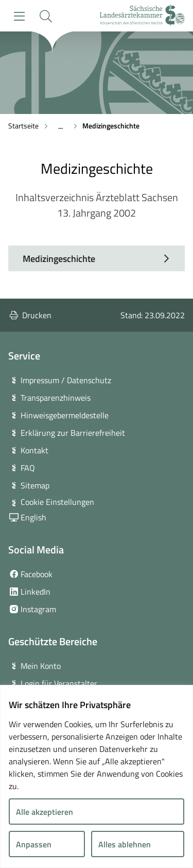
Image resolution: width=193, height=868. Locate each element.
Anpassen (34, 844)
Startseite (23, 126)
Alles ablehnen (125, 844)
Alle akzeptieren (45, 812)
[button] (46, 16)
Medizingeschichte (111, 126)
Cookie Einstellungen (57, 502)
